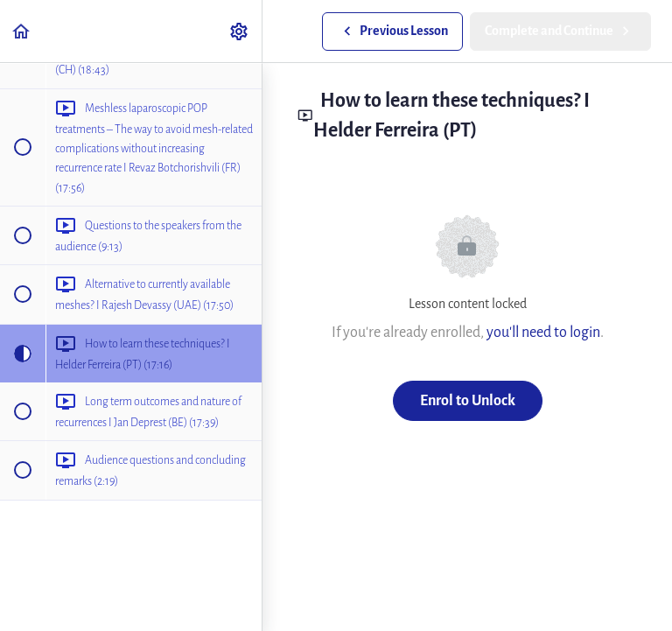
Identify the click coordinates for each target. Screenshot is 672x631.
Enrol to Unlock (468, 400)
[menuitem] (240, 31)
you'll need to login (543, 332)
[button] (22, 31)
